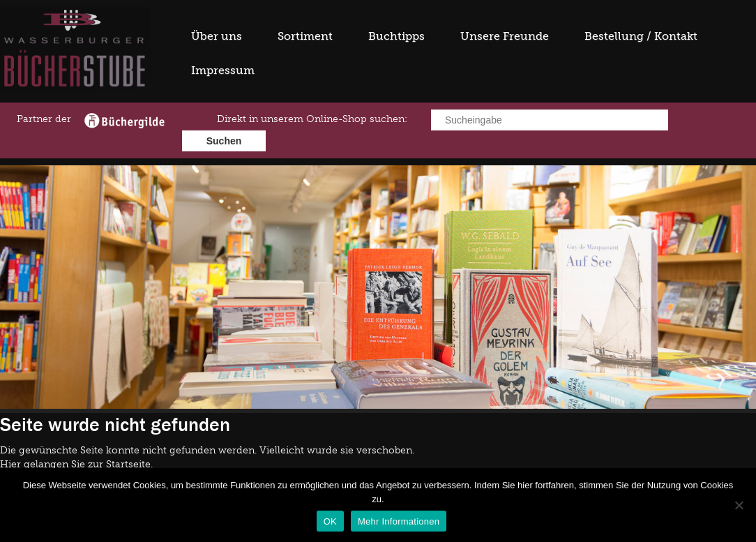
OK (330, 521)
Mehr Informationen (399, 521)
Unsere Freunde (505, 36)
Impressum (223, 70)
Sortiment (305, 36)
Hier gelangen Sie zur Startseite (75, 464)
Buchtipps (396, 36)
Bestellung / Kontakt (641, 36)
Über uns (217, 36)
